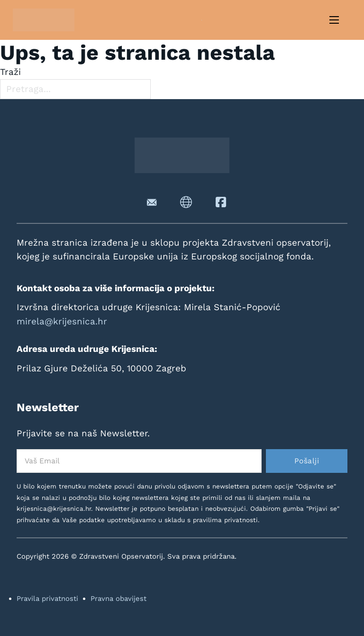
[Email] (139, 461)
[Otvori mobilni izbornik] (334, 20)
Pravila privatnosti (47, 599)
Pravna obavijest (118, 599)
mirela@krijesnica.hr (62, 321)
